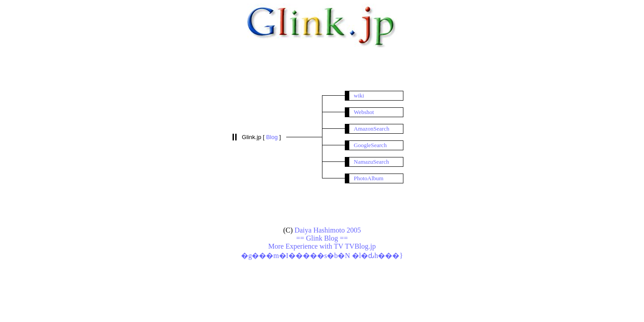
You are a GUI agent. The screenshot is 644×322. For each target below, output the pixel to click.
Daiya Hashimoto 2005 (327, 230)
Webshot (364, 112)
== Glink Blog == (322, 238)
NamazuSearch (371, 162)
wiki (359, 95)
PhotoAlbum (369, 178)
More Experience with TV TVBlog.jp (322, 246)
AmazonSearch (371, 129)
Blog (273, 137)
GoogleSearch (370, 145)
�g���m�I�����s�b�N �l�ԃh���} (322, 256)
